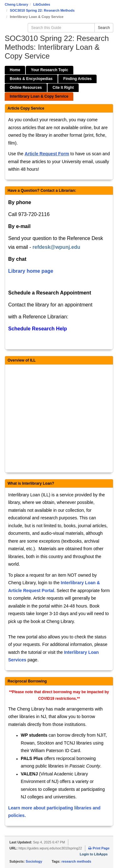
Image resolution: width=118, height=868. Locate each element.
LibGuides (42, 4)
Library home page (31, 271)
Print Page (99, 848)
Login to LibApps (94, 854)
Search (104, 28)
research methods (76, 861)
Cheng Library (17, 4)
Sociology (34, 861)
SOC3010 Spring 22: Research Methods (42, 10)
